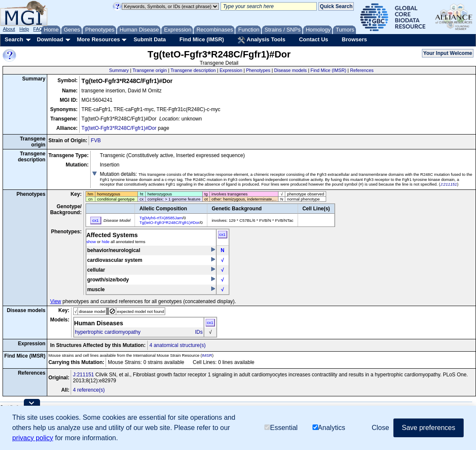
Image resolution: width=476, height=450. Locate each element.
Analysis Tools (261, 40)
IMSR (207, 355)
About (9, 29)
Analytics (329, 428)
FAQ (38, 29)
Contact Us (314, 39)
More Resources (98, 39)
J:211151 (449, 184)
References (362, 70)
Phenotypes (258, 70)
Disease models (291, 70)
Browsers (354, 39)
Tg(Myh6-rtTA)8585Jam (161, 218)
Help (24, 29)
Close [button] (380, 428)
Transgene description (193, 70)
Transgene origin (150, 70)
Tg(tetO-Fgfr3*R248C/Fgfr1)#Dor (119, 128)
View (56, 301)
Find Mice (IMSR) (202, 39)
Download (50, 39)
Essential (281, 428)
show (91, 242)
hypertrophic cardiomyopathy (108, 332)
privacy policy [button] (33, 438)
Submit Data (150, 39)
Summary (119, 70)
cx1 (222, 234)
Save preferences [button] (429, 428)
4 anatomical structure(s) (178, 345)
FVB (96, 140)
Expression (231, 70)
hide (106, 242)
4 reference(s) (89, 390)
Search (14, 39)
